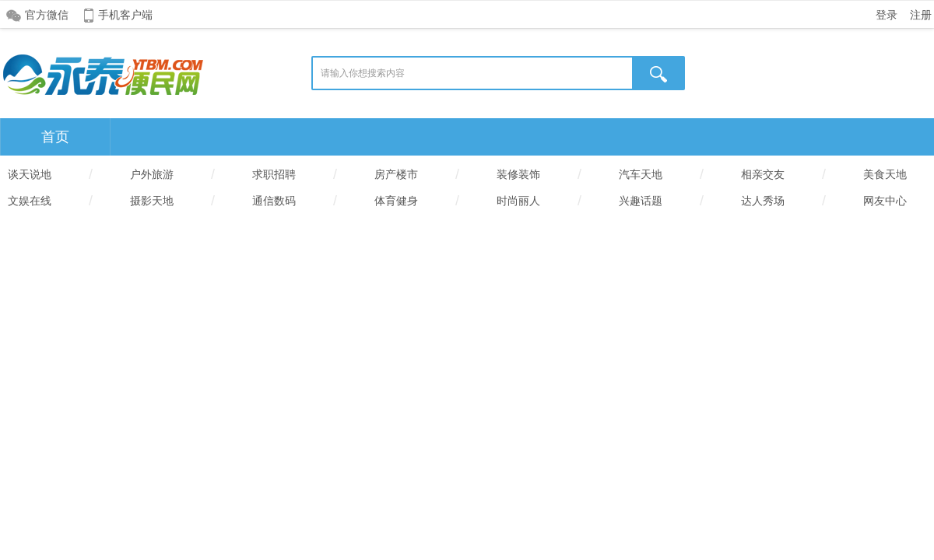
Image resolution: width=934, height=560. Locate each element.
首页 (55, 137)
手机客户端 (125, 15)
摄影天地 (152, 201)
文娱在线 (30, 201)
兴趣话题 (641, 201)
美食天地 (885, 174)
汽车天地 (641, 174)
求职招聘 (274, 174)
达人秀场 (763, 201)
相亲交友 (763, 174)
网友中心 (885, 201)
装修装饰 (518, 174)
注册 (921, 15)
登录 (887, 15)
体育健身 (396, 201)
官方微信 (47, 15)
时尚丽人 (518, 201)
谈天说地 (30, 174)
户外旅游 (152, 174)
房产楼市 (396, 174)
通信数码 (274, 201)
